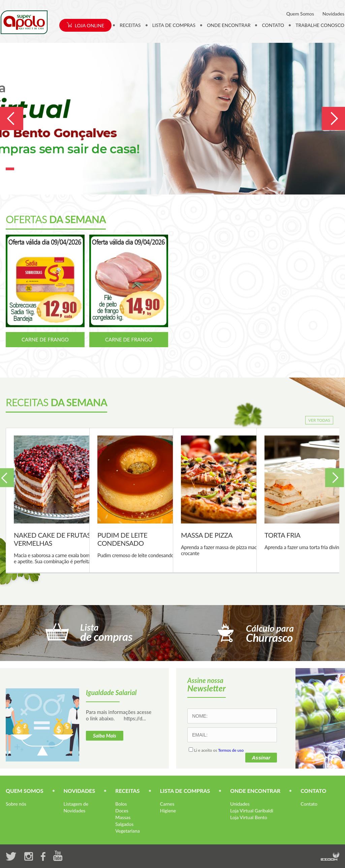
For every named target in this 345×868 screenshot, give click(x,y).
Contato (309, 804)
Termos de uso (231, 750)
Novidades (333, 14)
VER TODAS (319, 420)
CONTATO (273, 25)
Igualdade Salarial (111, 692)
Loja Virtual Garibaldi (252, 811)
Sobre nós (16, 804)
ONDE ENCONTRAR (229, 25)
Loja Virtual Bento (249, 817)
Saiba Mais (105, 736)
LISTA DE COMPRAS (174, 25)
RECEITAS (130, 25)
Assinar (261, 758)
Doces (122, 811)
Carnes (167, 804)
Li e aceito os (216, 750)
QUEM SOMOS (25, 791)
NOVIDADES (80, 791)
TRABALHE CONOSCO (320, 25)
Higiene (168, 811)
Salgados (124, 824)
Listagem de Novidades (76, 807)
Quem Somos (300, 14)
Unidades (240, 804)
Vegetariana (128, 831)
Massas (123, 817)
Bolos (121, 804)
